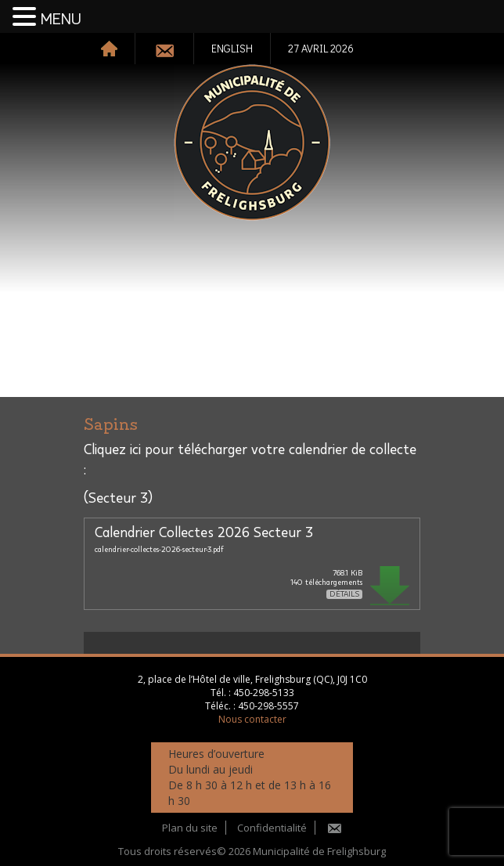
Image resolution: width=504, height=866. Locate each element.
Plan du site (190, 828)
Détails (344, 594)
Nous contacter (252, 719)
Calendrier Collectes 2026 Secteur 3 (204, 533)
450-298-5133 (264, 693)
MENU (61, 20)
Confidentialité (272, 828)
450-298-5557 (268, 706)
